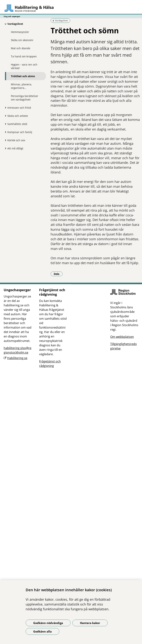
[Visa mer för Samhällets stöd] (5, 124)
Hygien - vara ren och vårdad (24, 66)
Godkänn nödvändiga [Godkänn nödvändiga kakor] (48, 623)
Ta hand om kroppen (24, 56)
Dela (58, 274)
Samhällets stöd (17, 124)
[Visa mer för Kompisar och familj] (5, 132)
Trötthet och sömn (23, 76)
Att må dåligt (15, 148)
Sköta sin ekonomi (22, 40)
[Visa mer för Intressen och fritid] (5, 108)
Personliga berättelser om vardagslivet (25, 98)
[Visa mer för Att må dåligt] (5, 148)
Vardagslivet (15, 24)
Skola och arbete (18, 116)
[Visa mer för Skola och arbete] (5, 116)
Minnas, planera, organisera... (21, 86)
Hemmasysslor (20, 32)
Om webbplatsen (122, 337)
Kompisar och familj (20, 132)
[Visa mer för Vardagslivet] (5, 24)
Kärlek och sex (16, 140)
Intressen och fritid (19, 108)
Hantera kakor (90, 623)
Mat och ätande (21, 48)
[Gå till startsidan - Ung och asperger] (71, 8)
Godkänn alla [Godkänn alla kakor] (42, 631)
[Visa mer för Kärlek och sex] (5, 140)
